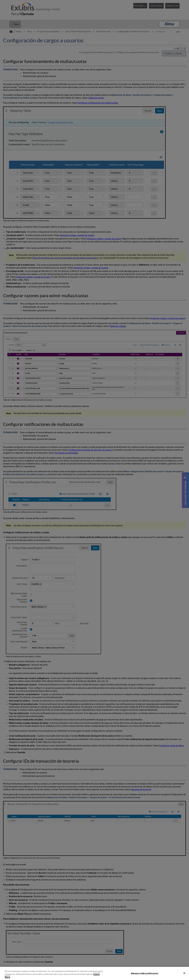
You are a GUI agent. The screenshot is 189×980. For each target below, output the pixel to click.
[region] (94, 973)
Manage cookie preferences (145, 973)
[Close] (184, 973)
